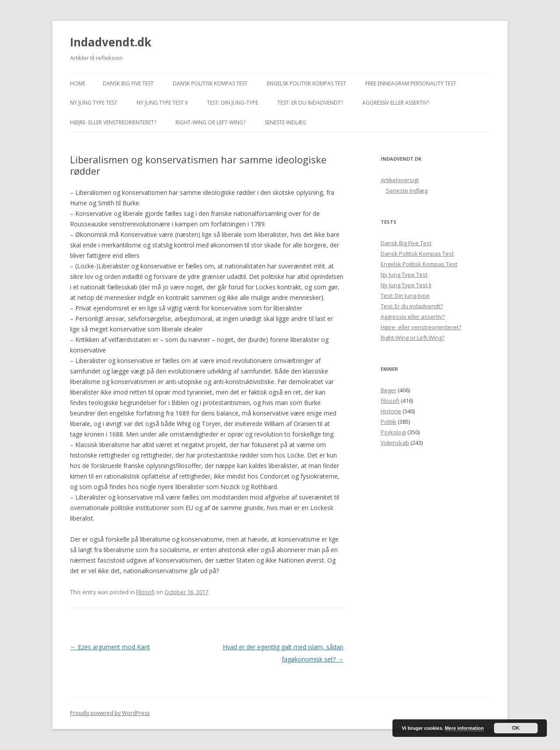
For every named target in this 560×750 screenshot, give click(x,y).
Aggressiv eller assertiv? (396, 103)
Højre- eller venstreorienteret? (113, 122)
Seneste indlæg (285, 122)
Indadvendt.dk (111, 42)
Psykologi (393, 432)
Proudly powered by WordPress (110, 713)
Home (78, 83)
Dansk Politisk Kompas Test (210, 83)
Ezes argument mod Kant (110, 647)
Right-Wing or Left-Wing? (210, 122)
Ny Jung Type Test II (162, 103)
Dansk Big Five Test (128, 83)
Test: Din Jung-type (233, 103)
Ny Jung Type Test (94, 103)
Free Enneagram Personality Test (411, 83)
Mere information (464, 728)
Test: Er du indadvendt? (310, 103)
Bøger (388, 390)
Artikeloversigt (400, 180)
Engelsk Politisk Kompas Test (306, 83)
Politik (388, 422)
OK (516, 728)
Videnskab (395, 443)
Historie (391, 411)
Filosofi (145, 592)
